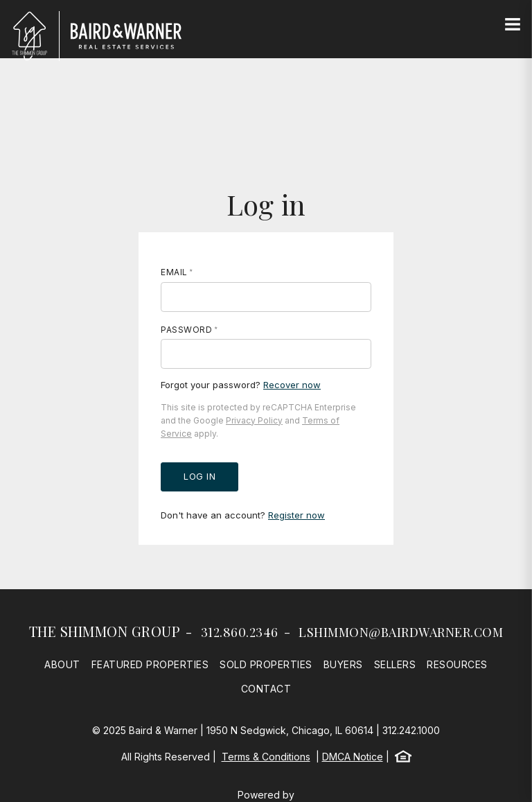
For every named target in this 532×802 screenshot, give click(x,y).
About (62, 664)
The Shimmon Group (105, 631)
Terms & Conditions (266, 757)
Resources (457, 664)
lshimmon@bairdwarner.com (401, 632)
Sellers (395, 664)
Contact (266, 689)
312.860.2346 (240, 632)
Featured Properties (150, 664)
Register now (296, 515)
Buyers (343, 664)
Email (174, 272)
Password (186, 330)
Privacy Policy (254, 420)
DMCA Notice (353, 757)
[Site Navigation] (513, 25)
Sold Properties (266, 664)
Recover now (292, 385)
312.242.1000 (411, 730)
